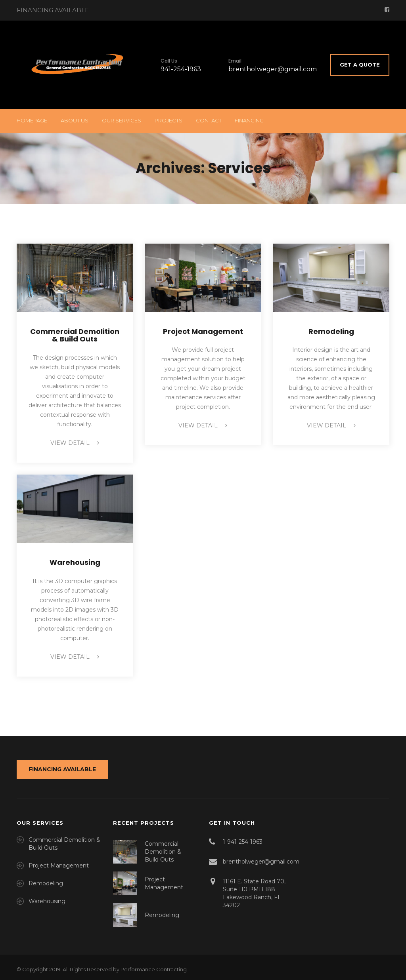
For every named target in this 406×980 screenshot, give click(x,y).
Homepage (32, 120)
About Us (75, 120)
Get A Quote (360, 65)
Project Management (203, 331)
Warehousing (75, 562)
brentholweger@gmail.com (273, 69)
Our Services (122, 120)
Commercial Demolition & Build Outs (75, 335)
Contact (209, 120)
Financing (249, 120)
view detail (75, 443)
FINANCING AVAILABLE (62, 769)
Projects (169, 120)
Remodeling (331, 331)
